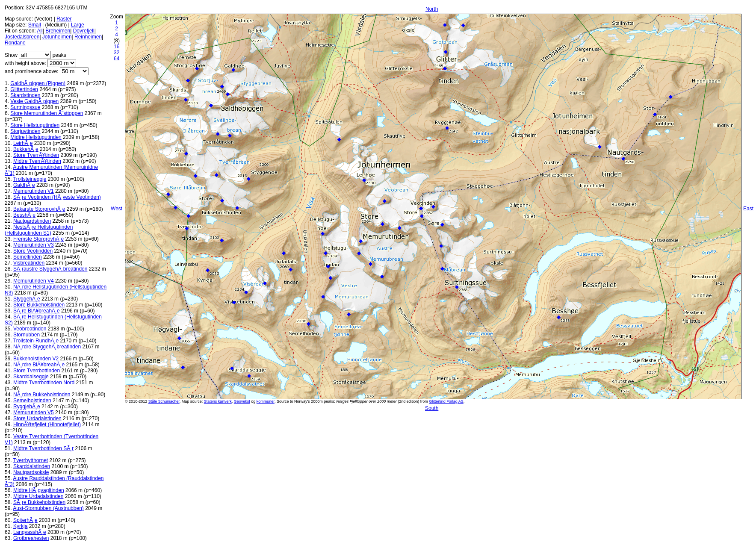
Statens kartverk (218, 401)
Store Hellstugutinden (35, 125)
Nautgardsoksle (31, 472)
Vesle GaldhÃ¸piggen (34, 101)
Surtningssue (25, 107)
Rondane (15, 43)
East (748, 209)
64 (117, 59)
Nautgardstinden (32, 221)
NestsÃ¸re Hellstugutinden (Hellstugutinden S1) (39, 230)
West (117, 209)
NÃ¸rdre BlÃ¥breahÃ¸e (39, 365)
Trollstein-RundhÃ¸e (36, 341)
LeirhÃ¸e (23, 143)
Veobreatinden (30, 329)
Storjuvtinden (25, 131)
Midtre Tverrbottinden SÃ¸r (43, 448)
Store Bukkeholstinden (39, 305)
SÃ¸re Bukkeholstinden (39, 502)
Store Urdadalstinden (37, 418)
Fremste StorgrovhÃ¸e (38, 239)
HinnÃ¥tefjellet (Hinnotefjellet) (47, 424)
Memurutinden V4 (34, 281)
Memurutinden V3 (34, 245)
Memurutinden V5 (34, 413)
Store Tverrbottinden (37, 371)
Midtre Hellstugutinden (36, 137)
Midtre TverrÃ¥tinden (37, 161)
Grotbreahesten (31, 538)
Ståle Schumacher (164, 401)
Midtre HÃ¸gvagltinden (39, 490)
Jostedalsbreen (22, 37)
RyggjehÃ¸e (27, 407)
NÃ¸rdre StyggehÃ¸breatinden (47, 347)
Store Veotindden (33, 251)
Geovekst (242, 401)
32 (117, 53)
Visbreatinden (29, 263)
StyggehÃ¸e (27, 299)
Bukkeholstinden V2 (36, 359)
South (432, 408)
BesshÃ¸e (24, 215)
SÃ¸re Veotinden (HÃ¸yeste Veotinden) (57, 197)
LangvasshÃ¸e (30, 532)
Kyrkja (20, 526)
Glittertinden (24, 89)
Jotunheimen (57, 37)
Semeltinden (28, 257)
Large (78, 25)
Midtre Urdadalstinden (38, 496)
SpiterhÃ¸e (25, 520)
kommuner (266, 401)
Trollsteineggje (30, 179)
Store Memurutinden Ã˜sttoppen (47, 113)
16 (117, 47)
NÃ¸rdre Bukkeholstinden (42, 395)
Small (35, 25)
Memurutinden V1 (34, 191)
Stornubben (27, 335)
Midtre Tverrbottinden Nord (44, 383)
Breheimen (58, 31)
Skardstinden (25, 95)
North (432, 9)
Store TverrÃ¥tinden (36, 155)
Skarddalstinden (32, 466)
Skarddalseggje (31, 377)
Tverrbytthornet (31, 460)
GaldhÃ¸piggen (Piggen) (38, 83)
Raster (64, 19)
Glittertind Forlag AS (446, 401)
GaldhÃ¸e (24, 185)
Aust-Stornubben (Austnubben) (48, 508)
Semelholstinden (32, 401)
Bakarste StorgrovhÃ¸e (39, 209)
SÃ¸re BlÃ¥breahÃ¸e (37, 311)
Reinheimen (88, 37)
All (40, 31)
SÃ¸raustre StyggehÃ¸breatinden (50, 269)
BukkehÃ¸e (26, 149)
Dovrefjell (84, 31)
